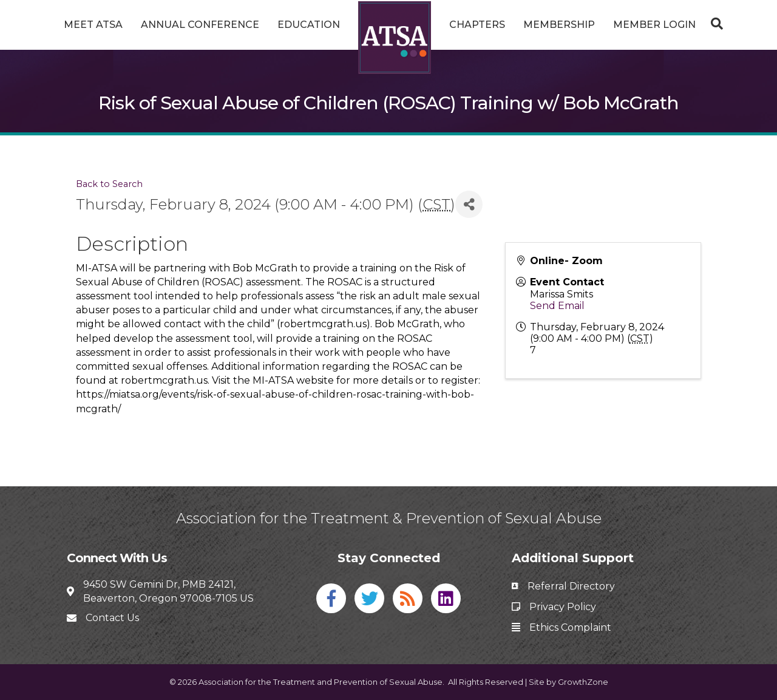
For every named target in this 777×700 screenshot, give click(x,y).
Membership (559, 25)
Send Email (557, 306)
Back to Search (109, 184)
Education (309, 25)
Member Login (654, 25)
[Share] (469, 204)
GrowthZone (583, 682)
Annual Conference (200, 25)
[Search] (714, 24)
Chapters (477, 25)
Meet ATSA (93, 25)
